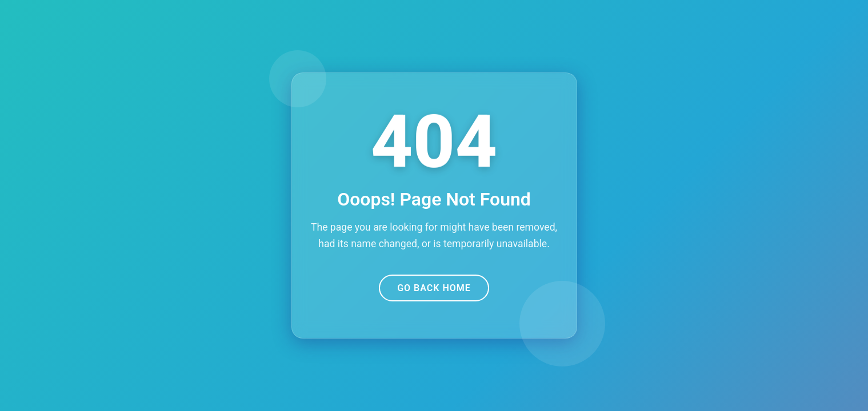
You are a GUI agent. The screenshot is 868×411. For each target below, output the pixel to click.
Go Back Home (434, 288)
